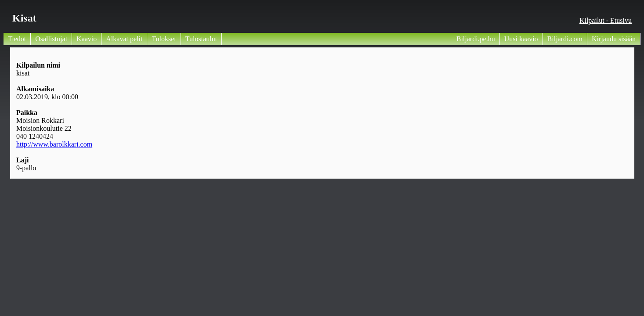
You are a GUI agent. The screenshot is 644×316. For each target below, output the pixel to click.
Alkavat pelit (124, 39)
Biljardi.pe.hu (476, 39)
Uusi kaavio (521, 39)
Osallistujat (51, 39)
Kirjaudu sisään (614, 39)
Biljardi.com (565, 39)
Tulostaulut (201, 39)
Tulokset (164, 39)
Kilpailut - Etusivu (606, 20)
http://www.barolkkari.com (54, 144)
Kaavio (87, 39)
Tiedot (17, 39)
